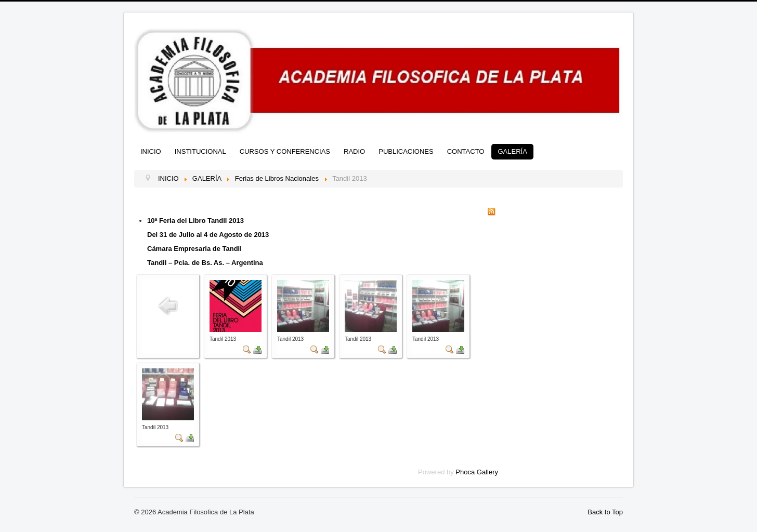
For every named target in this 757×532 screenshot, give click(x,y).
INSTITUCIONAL (200, 151)
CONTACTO (466, 151)
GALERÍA (512, 151)
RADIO (354, 151)
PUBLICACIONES (406, 151)
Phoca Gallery (477, 472)
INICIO (151, 151)
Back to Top (605, 512)
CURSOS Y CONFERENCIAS (285, 151)
